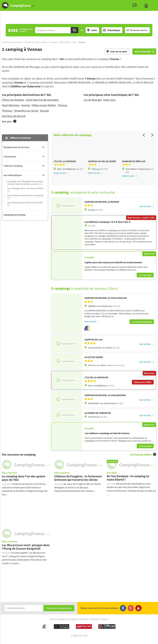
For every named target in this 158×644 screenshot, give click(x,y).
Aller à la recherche (157, 3)
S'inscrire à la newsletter (59, 612)
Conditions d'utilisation (78, 623)
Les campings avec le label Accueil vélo (25, 204)
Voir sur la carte (116, 51)
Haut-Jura (109, 100)
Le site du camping (142, 326)
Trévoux (62, 105)
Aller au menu (154, 3)
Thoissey (7, 111)
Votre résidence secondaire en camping (25, 197)
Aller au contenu (156, 3)
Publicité (94, 623)
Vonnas (26, 105)
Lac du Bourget (93, 100)
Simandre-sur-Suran (26, 111)
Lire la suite (145, 279)
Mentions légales (58, 623)
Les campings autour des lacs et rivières (25, 190)
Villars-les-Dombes (13, 100)
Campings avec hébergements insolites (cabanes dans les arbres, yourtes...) (25, 183)
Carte (92, 30)
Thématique (111, 30)
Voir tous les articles (143, 458)
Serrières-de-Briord (14, 116)
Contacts (104, 623)
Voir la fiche (147, 211)
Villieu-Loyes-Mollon (44, 105)
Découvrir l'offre (143, 386)
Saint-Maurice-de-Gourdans (42, 100)
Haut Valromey (11, 105)
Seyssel (44, 111)
